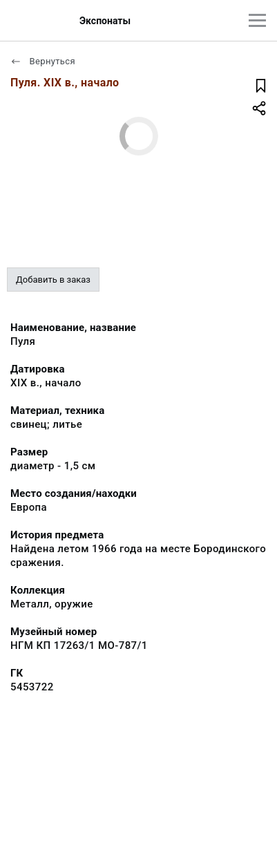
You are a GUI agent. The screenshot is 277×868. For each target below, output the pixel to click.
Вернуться (43, 61)
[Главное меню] (257, 20)
